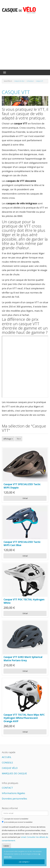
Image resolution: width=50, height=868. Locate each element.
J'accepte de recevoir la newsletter (15, 819)
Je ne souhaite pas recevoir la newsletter (17, 822)
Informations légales (13, 793)
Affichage (8, 439)
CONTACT (7, 788)
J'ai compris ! (24, 862)
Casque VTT (16, 92)
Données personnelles (14, 799)
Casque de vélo (19, 81)
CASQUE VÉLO (10, 768)
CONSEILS (7, 763)
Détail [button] (25, 498)
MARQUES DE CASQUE (14, 773)
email (24, 837)
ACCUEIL (7, 757)
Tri (19, 439)
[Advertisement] (25, 44)
